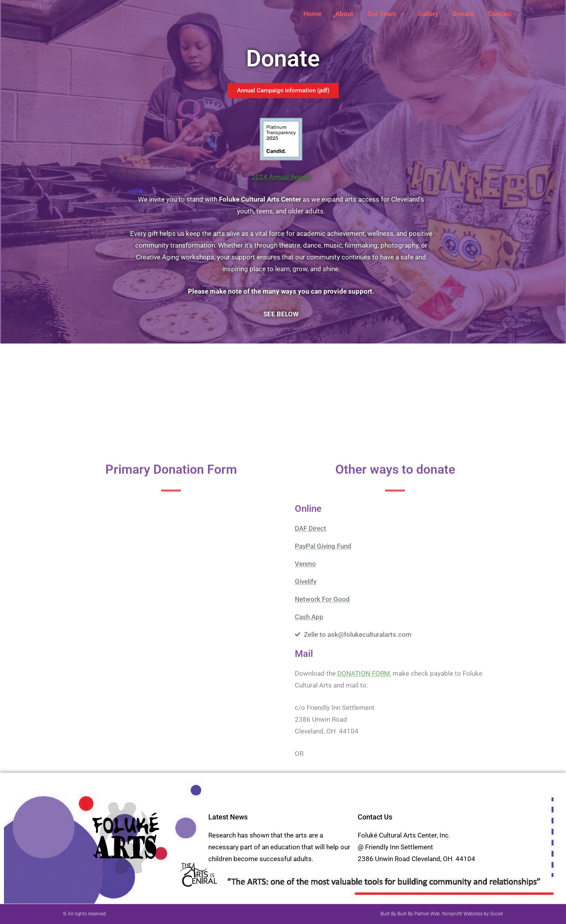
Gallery (430, 14)
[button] (402, 14)
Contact (500, 14)
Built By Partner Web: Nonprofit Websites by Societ (450, 914)
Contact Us (375, 817)
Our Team (388, 14)
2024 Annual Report (281, 177)
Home (316, 14)
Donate (464, 14)
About (347, 14)
